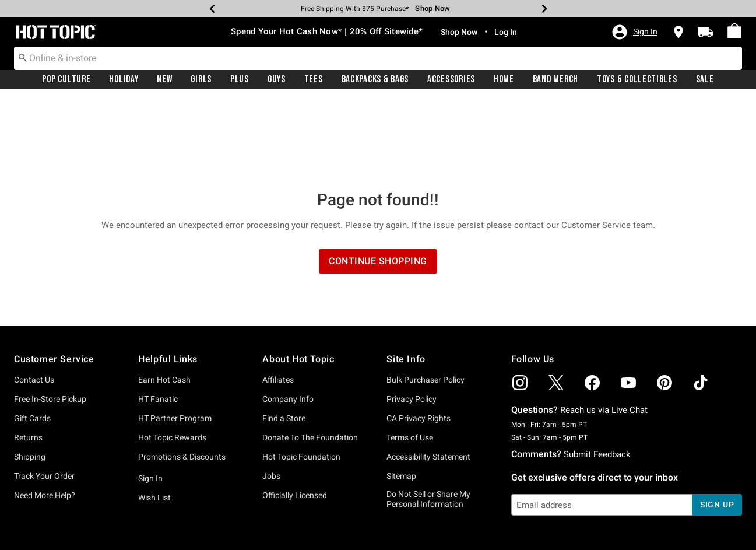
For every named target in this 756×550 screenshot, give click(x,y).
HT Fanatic (158, 321)
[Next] (544, 9)
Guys (277, 80)
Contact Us (34, 302)
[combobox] (378, 58)
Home (504, 80)
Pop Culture (66, 80)
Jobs (271, 398)
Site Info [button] (406, 281)
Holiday (124, 80)
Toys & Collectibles (637, 80)
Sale (705, 80)
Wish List (154, 420)
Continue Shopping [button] (378, 183)
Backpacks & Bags (375, 80)
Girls (201, 80)
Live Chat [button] (630, 332)
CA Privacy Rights (419, 341)
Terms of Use (410, 360)
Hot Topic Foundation (301, 379)
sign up (717, 427)
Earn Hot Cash (164, 302)
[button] (634, 32)
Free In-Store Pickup (50, 321)
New (164, 80)
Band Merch (555, 80)
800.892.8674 (507, 526)
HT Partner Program (175, 341)
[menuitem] (734, 31)
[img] (520, 305)
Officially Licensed (295, 418)
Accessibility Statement (428, 379)
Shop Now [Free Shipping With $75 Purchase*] (432, 8)
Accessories (451, 80)
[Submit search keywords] (23, 58)
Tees (314, 80)
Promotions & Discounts (182, 379)
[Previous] (212, 9)
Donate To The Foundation (310, 360)
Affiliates (278, 302)
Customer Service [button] (54, 281)
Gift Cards (32, 341)
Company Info (288, 321)
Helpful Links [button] (168, 281)
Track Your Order (44, 398)
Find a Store (284, 341)
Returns (28, 360)
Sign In (150, 401)
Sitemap (401, 398)
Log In (506, 32)
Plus (240, 80)
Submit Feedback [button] (597, 377)
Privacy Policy (412, 321)
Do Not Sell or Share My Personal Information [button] (428, 421)
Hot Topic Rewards (172, 360)
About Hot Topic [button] (298, 281)
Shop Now (459, 32)
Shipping (30, 379)
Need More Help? (45, 418)
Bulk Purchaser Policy (426, 302)
